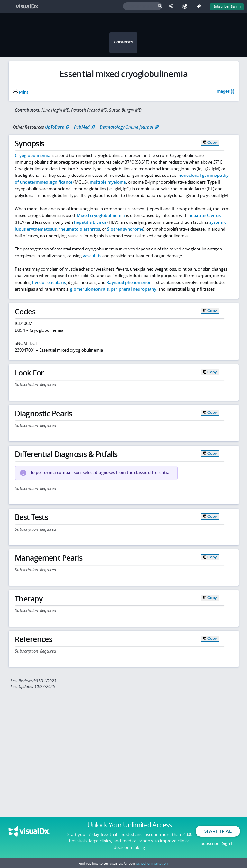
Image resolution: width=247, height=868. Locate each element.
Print (21, 92)
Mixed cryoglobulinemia (101, 215)
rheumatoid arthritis (79, 229)
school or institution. (152, 863)
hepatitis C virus (205, 215)
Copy (212, 142)
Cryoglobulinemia (33, 155)
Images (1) (225, 92)
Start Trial (218, 832)
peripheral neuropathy (133, 289)
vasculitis (92, 256)
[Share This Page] (172, 6)
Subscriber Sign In (218, 844)
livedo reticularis (49, 282)
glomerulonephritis (89, 289)
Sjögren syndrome (125, 229)
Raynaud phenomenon (129, 282)
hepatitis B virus (90, 222)
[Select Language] (186, 6)
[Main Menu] (6, 6)
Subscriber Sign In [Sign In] (227, 6)
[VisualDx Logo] (28, 6)
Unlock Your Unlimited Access (130, 826)
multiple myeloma (108, 182)
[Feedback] (200, 6)
